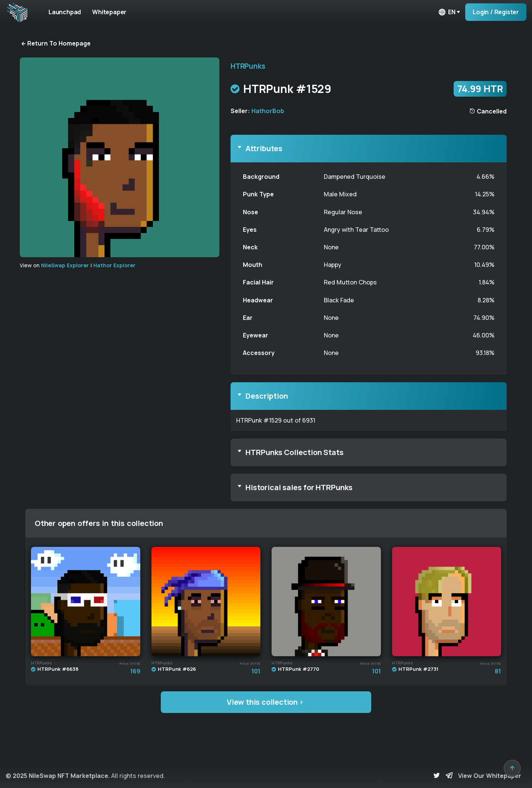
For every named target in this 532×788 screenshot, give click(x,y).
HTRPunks (248, 66)
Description (267, 396)
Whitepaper (115, 12)
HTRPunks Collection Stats (295, 452)
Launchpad (67, 12)
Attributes (264, 148)
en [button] (447, 12)
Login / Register (496, 12)
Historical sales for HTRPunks (299, 487)
